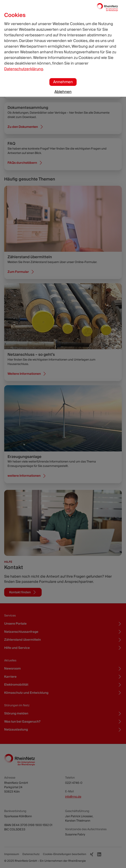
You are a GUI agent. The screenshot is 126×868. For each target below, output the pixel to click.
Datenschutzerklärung (24, 69)
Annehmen (63, 82)
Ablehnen (63, 92)
